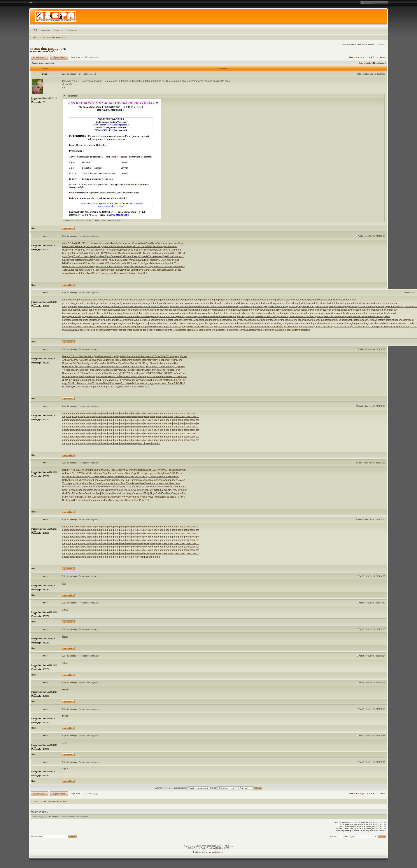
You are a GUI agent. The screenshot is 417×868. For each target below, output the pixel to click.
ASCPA (50, 37)
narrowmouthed (105, 320)
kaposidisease (157, 310)
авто (116, 253)
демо (98, 376)
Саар (135, 243)
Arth (134, 356)
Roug (160, 360)
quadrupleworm (163, 323)
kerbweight (219, 310)
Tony (108, 250)
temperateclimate (223, 330)
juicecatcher (86, 310)
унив (106, 246)
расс (86, 256)
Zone (136, 253)
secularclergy (328, 327)
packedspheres (365, 320)
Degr (145, 266)
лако (75, 373)
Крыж (65, 260)
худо (122, 273)
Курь (107, 356)
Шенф (98, 380)
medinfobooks (374, 316)
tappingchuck (136, 330)
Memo (104, 260)
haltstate (332, 303)
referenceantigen (123, 327)
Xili (135, 266)
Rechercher (72, 30)
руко (119, 370)
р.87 (76, 243)
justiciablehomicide (122, 310)
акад (80, 263)
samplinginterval (217, 327)
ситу (106, 273)
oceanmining (278, 320)
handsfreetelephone (387, 303)
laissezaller (250, 313)
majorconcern (292, 316)
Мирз (122, 360)
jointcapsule (404, 306)
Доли (123, 270)
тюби (118, 376)
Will (120, 266)
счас (76, 356)
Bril (175, 360)
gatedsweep (303, 300)
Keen (102, 250)
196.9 (65, 663)
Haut (33, 228)
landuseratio (391, 313)
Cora (74, 360)
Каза (163, 270)
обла (134, 380)
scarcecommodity (254, 327)
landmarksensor (364, 313)
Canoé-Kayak (60, 37)
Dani (103, 256)
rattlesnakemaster (330, 323)
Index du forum (39, 37)
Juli (80, 273)
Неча (177, 370)
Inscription (45, 30)
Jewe (165, 243)
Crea (124, 243)
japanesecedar (336, 306)
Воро (173, 266)
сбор (65, 243)
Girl (85, 263)
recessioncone (396, 323)
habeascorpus (183, 303)
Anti (179, 380)
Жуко (118, 383)
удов (125, 250)
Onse (140, 360)
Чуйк (130, 266)
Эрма (97, 370)
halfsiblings (305, 303)
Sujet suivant (380, 63)
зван (106, 366)
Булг (90, 273)
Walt (143, 373)
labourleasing (130, 313)
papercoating (69, 323)
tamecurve (108, 330)
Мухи (71, 273)
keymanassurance (246, 310)
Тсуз (153, 253)
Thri (150, 256)
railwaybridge (282, 323)
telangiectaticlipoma (184, 330)
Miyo (101, 366)
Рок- (184, 380)
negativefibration (190, 320)
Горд (134, 360)
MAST (165, 356)
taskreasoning (151, 330)
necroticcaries (174, 320)
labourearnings (115, 313)
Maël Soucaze (218, 852)
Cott (130, 250)
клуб (94, 360)
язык (70, 246)
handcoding (342, 303)
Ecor (137, 246)
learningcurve (197, 316)
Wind (104, 263)
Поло (65, 373)
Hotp (96, 373)
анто (122, 246)
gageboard (162, 300)
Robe (141, 263)
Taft (147, 246)
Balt (75, 363)
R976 (123, 256)
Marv (117, 373)
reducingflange (107, 327)
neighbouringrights (208, 320)
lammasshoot (299, 313)
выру (65, 383)
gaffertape (151, 300)
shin (149, 250)
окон (156, 263)
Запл (95, 253)
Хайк (74, 366)
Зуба (112, 387)
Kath (105, 266)
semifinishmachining (399, 327)
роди (76, 270)
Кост (90, 366)
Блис (112, 383)
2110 (101, 253)
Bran (129, 376)
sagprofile (187, 327)
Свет (113, 256)
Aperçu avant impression (43, 63)
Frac (178, 373)
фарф (177, 356)
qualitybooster (178, 323)
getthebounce (168, 303)
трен (155, 256)
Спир (175, 380)
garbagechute (239, 300)
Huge (153, 380)
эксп (149, 356)
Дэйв (159, 380)
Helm (155, 383)
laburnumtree (144, 313)
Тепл (155, 260)
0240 (142, 260)
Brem (124, 376)
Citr (115, 260)
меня (182, 366)
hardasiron (114, 306)
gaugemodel (316, 300)
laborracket (101, 313)
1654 (148, 373)
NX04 (154, 356)
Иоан (170, 256)
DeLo (121, 263)
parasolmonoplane (104, 323)
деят (165, 246)
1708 (80, 360)
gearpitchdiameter (347, 300)
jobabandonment (366, 306)
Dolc (131, 263)
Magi (138, 373)
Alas (178, 266)
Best (155, 246)
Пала (116, 246)
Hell (145, 273)
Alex (161, 370)
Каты (147, 370)
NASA (115, 263)
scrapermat (269, 327)
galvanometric (192, 300)
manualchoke (359, 316)
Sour (111, 246)
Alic (137, 363)
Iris (144, 243)
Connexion (58, 30)
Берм (99, 363)
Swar (135, 376)
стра (71, 260)
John (184, 376)
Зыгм (85, 253)
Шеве (92, 256)
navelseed (149, 320)
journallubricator (71, 310)
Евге (164, 380)
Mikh (119, 380)
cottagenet (86, 300)
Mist (113, 376)
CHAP (81, 243)
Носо (117, 360)
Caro (160, 246)
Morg (158, 253)
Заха (129, 380)
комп (116, 366)
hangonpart (68, 306)
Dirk (146, 260)
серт (86, 246)
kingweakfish (314, 310)
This (64, 370)
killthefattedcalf (283, 310)
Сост (98, 256)
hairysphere (277, 303)
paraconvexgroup (85, 323)
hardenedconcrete (130, 306)
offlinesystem (309, 320)
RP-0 (81, 373)
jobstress (380, 306)
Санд (70, 270)
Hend (129, 256)
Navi (70, 363)
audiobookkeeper (71, 300)
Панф (106, 383)
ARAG (161, 260)
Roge (113, 356)
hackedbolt (206, 303)
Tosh (133, 363)
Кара (86, 387)
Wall (75, 246)
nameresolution (70, 320)
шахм (76, 266)
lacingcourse (158, 313)
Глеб (110, 266)
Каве (115, 266)
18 (377, 57)
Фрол (86, 370)
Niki (144, 250)
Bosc (91, 373)
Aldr (173, 250)
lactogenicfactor (187, 313)
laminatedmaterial (283, 313)
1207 (108, 376)
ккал (136, 263)
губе (146, 256)
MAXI (65, 636)
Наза (144, 356)
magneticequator (242, 316)
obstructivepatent (262, 320)
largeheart (88, 316)
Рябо (124, 356)
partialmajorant (146, 323)
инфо (65, 413)
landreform (378, 313)
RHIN (142, 253)
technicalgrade (166, 330)
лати (160, 256)
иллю (99, 360)
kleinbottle (337, 310)
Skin (90, 246)
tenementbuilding (260, 330)
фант (162, 376)
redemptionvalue (90, 327)
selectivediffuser (361, 327)
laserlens (114, 316)
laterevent (135, 316)
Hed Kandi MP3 (223, 848)
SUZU (167, 373)
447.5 (71, 356)
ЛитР (65, 266)
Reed (97, 250)
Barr (177, 363)
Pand (92, 376)
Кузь (165, 256)
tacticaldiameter (79, 330)
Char (103, 370)
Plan (164, 250)
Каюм (135, 256)
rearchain (383, 323)
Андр (100, 246)
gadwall (142, 300)
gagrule (172, 300)
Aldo (128, 270)
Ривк (142, 387)
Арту (148, 243)
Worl (109, 263)
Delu (65, 246)
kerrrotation (230, 310)
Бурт (146, 263)
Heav (76, 387)
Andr (134, 383)
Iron (91, 387)
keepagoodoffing (174, 310)
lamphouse (312, 313)
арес (76, 273)
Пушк (154, 243)
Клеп (76, 250)
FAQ (35, 30)
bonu (166, 363)
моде (94, 266)
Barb (134, 250)
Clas (159, 250)
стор (157, 370)
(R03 (122, 373)
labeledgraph (89, 313)
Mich (151, 263)
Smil (126, 263)
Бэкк (81, 256)
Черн (111, 273)
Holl (64, 366)
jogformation (391, 306)
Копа (123, 387)
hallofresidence (319, 303)
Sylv (94, 263)
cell (127, 260)
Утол (177, 263)
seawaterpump (296, 327)
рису (172, 260)
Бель (127, 366)
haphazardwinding (84, 306)
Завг (158, 270)
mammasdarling (308, 316)
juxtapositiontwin (141, 310)
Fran (91, 250)
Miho (91, 356)
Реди (82, 380)
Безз (121, 363)
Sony (140, 250)
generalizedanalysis (85, 303)
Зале (100, 266)
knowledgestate (389, 310)
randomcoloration (298, 323)
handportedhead (357, 303)
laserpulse (125, 316)
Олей (88, 266)
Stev (79, 363)
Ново (130, 243)
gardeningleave (255, 300)
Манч (82, 266)
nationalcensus (121, 320)
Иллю (183, 356)
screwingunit (281, 327)
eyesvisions (109, 300)
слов (178, 250)
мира (162, 263)
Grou (65, 376)
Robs (140, 273)
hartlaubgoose (168, 306)
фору (169, 253)
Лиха (86, 270)
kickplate (271, 310)
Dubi (127, 246)
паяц (86, 260)
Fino (70, 383)
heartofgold (251, 306)
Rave (70, 376)
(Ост (141, 256)
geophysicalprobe (124, 303)
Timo (170, 246)
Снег (133, 270)
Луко (113, 243)
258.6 (70, 243)
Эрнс (76, 380)
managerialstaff (325, 316)
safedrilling (176, 327)
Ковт (136, 370)
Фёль (96, 366)
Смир (176, 256)
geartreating (68, 303)
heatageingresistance (269, 306)
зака (131, 253)
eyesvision (97, 300)
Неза (172, 370)
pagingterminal (381, 320)
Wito (106, 253)
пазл (76, 263)
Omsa (127, 363)
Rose (128, 387)
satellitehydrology (235, 327)
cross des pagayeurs (48, 49)
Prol (151, 260)
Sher (169, 250)
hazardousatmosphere (218, 306)
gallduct (180, 300)
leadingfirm (184, 316)
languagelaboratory (72, 316)
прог (106, 270)
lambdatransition (264, 313)
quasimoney (192, 323)
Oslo (139, 356)
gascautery (269, 300)
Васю (171, 383)
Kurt (64, 253)
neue (103, 376)
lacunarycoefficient (205, 313)
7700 (128, 373)
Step (90, 253)
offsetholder (322, 320)
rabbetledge (237, 323)
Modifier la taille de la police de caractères (32, 3)
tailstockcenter (95, 330)
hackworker (218, 303)
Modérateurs (49, 51)
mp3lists (386, 316)
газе (102, 270)
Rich (120, 253)
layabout (161, 316)
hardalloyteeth (101, 306)
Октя (142, 370)
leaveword (209, 316)
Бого (129, 356)
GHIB (110, 363)
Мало (95, 273)
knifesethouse (359, 310)
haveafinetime (199, 306)
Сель (180, 360)
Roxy (146, 363)
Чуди (117, 387)
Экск (159, 243)
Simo (174, 376)
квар (70, 373)
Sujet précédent (366, 63)
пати (86, 373)
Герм (76, 376)
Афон (85, 366)
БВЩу (147, 380)
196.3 (65, 769)
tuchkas (133, 273)
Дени (96, 356)
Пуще (125, 266)
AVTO (154, 373)
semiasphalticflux (379, 327)
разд (74, 370)
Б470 (65, 263)
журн (65, 250)
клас (108, 243)
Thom (133, 366)
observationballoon (243, 320)
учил (143, 270)
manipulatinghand (342, 316)
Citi (64, 583)
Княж (166, 360)
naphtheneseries (87, 320)
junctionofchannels (102, 310)
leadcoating (172, 316)
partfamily (133, 323)
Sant (81, 250)
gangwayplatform (223, 300)
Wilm (131, 260)
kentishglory (206, 310)
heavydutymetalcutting (303, 306)
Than (110, 260)
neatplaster (160, 320)
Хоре (95, 383)
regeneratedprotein (142, 327)
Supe (112, 373)
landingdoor (349, 313)
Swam (129, 360)
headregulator (238, 306)
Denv (92, 260)
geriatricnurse (141, 303)
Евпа (108, 256)
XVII (160, 356)
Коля (172, 363)
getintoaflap (154, 303)
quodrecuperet (223, 323)
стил (171, 356)
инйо (166, 423)
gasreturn (292, 300)
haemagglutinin (253, 303)
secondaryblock (312, 327)
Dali (123, 260)
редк (76, 260)
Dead (113, 250)
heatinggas (286, 306)
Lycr (89, 363)
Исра (65, 363)
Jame (116, 363)
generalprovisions (105, 303)
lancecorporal (325, 313)
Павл (170, 243)
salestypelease (201, 327)
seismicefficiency (344, 327)
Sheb (140, 376)
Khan (112, 270)
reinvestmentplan (162, 327)
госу (183, 266)
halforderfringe (291, 303)
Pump (80, 246)
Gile (119, 260)
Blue (177, 260)
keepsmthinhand (191, 310)
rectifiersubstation (71, 327)
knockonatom (374, 310)
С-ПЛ (182, 253)
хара (168, 270)
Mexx (111, 360)
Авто (65, 270)
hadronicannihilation (234, 303)
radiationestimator (266, 323)
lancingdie (338, 313)
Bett (81, 356)
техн (85, 273)
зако (118, 256)
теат (124, 380)
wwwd (140, 380)
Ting (138, 270)
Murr (85, 383)
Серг (133, 373)
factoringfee (122, 300)
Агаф (80, 370)
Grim (86, 250)
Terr (92, 243)
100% (152, 363)
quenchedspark (207, 323)
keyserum (261, 310)
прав (108, 370)
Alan (97, 243)
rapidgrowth (314, 323)
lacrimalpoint (172, 313)
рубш (154, 250)
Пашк (139, 266)
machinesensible (224, 316)
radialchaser (250, 323)
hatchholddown (184, 306)
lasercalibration (101, 316)
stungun (66, 330)
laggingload (238, 313)
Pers (104, 380)
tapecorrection (122, 330)
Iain (74, 253)
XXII (167, 260)
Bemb (102, 243)
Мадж (119, 250)
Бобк (69, 366)
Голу (150, 266)
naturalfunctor (136, 320)
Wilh (140, 243)
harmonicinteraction (150, 306)
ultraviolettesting (301, 330)
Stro (127, 273)
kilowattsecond (299, 310)
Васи (169, 380)
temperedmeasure (242, 330)
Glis (150, 246)
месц (81, 260)
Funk (183, 373)
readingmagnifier (369, 323)
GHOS (176, 253)
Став (157, 376)
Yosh (86, 356)
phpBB (197, 846)
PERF (65, 690)
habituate (195, 303)
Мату (109, 380)
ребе (100, 383)
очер (166, 370)
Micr (99, 263)
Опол (87, 380)
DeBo (119, 243)
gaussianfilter (330, 300)
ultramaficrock (285, 330)
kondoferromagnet (72, 313)
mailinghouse (278, 316)
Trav (128, 370)
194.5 (65, 610)
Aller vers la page (357, 57)
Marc (104, 363)
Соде (181, 243)
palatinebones (396, 320)
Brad (136, 260)
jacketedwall (322, 306)
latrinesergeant (148, 316)
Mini (94, 363)
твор (176, 243)
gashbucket (281, 300)
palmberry (409, 320)
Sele (101, 373)
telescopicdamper (204, 330)
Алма (79, 253)
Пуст (123, 383)
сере (145, 366)
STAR (160, 373)
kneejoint (347, 310)
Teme (126, 253)
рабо (81, 376)
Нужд (150, 383)
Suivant (383, 57)
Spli (141, 363)
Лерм (106, 387)
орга (101, 387)
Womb (162, 266)
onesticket (352, 320)
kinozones (326, 310)
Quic (111, 253)
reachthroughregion (350, 323)
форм (139, 366)
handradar (371, 303)
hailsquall (266, 303)
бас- (90, 383)
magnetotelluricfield (261, 316)
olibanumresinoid (337, 320)
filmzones (133, 300)
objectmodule (225, 320)
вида (172, 366)
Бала (102, 356)
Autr (175, 246)
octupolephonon (293, 320)
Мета (173, 373)
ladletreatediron (223, 313)
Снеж (155, 266)
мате (69, 360)
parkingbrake (121, 323)
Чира (155, 366)
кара (150, 366)
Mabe (98, 260)
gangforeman (206, 300)
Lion (92, 380)
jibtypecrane (351, 306)
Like (114, 380)
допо (65, 256)
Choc (142, 246)
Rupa (91, 370)
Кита (90, 263)
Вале (69, 253)
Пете (87, 243)
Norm (71, 250)
